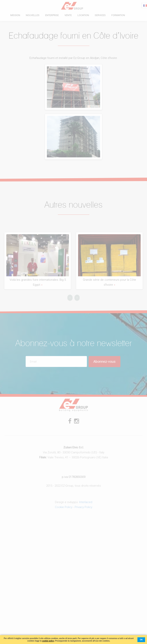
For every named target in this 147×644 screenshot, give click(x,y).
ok (141, 640)
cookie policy (48, 641)
